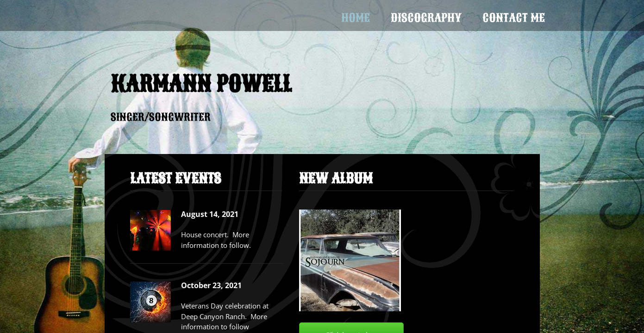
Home (356, 18)
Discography (426, 18)
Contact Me (514, 18)
